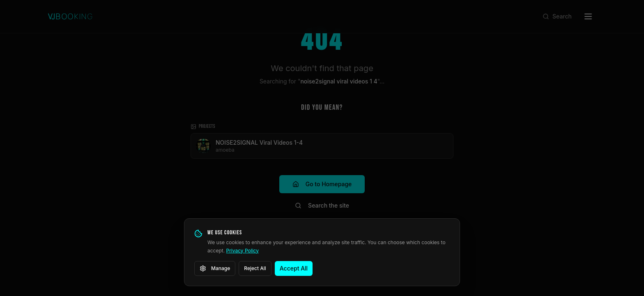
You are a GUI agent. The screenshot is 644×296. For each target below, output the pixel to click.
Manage (215, 268)
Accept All (294, 268)
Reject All (255, 268)
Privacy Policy (243, 251)
